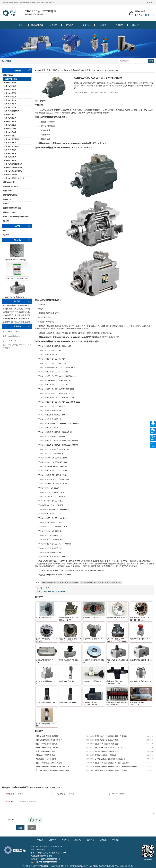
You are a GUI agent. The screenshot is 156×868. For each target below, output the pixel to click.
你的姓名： (11, 794)
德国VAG (6, 204)
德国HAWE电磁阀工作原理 (46, 744)
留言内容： (11, 802)
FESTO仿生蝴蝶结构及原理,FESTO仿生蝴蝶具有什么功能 (18, 305)
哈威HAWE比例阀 (10, 83)
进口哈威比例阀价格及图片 (46, 759)
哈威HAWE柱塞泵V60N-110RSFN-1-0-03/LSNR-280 (97, 70)
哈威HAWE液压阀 (10, 93)
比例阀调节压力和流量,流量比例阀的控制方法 (18, 315)
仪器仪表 (6, 235)
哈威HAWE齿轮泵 (10, 125)
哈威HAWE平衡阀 (10, 107)
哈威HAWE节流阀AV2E (68, 681)
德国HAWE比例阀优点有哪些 (47, 748)
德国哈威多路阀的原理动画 (106, 755)
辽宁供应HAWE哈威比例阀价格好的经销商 (52, 770)
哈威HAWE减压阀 (10, 122)
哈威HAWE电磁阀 (10, 86)
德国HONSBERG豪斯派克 (12, 208)
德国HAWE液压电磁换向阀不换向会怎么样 (112, 763)
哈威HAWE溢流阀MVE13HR (55, 592)
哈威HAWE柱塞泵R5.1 (45, 618)
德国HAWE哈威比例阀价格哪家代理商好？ (52, 767)
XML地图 (149, 2)
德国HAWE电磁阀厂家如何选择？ (49, 740)
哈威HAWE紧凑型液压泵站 (13, 171)
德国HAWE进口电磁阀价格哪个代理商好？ (112, 736)
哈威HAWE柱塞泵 (11, 79)
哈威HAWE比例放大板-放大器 (14, 178)
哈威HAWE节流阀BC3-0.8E (141, 681)
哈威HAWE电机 (9, 136)
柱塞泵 (51, 110)
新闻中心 (86, 25)
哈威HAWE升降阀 (10, 157)
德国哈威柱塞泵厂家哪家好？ (107, 751)
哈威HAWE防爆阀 (10, 143)
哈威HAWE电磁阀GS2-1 (45, 702)
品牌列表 (53, 25)
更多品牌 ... (7, 221)
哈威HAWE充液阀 (10, 161)
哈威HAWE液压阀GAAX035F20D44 (90, 704)
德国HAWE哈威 (37, 25)
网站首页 (40, 840)
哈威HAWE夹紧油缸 (11, 175)
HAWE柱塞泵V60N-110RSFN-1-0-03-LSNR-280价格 (60, 582)
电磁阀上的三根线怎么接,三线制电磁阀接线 (18, 309)
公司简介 (103, 25)
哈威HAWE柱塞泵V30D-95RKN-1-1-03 (69, 619)
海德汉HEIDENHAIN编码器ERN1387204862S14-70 (17, 260)
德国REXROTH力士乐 (10, 186)
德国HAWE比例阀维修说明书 (47, 736)
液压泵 (134, 110)
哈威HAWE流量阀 (10, 153)
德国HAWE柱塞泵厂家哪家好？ (107, 744)
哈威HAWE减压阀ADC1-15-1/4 (17, 297)
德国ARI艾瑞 (7, 199)
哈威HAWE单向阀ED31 (69, 660)
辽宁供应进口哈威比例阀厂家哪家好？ (110, 759)
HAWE (42, 117)
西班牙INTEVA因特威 (10, 195)
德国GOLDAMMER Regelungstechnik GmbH (17, 217)
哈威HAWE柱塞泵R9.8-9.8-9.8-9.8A (46, 640)
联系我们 (136, 25)
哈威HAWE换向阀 (10, 90)
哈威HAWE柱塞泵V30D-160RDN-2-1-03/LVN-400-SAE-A (117, 640)
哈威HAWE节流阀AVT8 (92, 681)
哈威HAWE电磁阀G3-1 (68, 702)
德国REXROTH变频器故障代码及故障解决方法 (18, 312)
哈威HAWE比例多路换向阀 (13, 164)
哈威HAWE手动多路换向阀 (13, 168)
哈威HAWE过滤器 (10, 129)
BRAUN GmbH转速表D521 (17, 278)
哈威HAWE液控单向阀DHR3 (44, 661)
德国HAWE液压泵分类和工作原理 (49, 763)
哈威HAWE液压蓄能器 (12, 139)
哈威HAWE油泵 (9, 114)
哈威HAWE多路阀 (10, 104)
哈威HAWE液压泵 (10, 100)
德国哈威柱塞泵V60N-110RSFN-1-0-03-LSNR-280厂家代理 (101, 582)
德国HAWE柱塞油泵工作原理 (107, 740)
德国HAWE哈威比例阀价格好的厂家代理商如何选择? (116, 767)
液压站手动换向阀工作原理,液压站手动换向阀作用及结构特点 (18, 322)
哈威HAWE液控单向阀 (12, 111)
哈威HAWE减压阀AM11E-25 (46, 682)
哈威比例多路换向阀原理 (45, 751)
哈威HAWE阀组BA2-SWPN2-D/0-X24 (115, 682)
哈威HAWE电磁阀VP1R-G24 (45, 725)
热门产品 (17, 240)
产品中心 (70, 25)
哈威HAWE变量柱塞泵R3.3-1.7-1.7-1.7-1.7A (70, 640)
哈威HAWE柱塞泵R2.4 (92, 618)
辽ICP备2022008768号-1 (50, 859)
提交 (20, 828)
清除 (32, 828)
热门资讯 (17, 301)
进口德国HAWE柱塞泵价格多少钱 (108, 748)
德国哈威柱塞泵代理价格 (45, 755)
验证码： (12, 820)
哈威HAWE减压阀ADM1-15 (141, 660)
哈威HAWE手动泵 (10, 132)
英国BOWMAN (8, 191)
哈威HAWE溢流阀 (10, 97)
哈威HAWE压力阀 (10, 118)
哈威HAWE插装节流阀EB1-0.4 (94, 661)
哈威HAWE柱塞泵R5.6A (92, 639)
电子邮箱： (113, 794)
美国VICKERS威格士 (10, 182)
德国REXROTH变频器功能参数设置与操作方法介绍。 (18, 319)
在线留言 (119, 25)
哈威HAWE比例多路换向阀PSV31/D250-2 (117, 704)
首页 (20, 25)
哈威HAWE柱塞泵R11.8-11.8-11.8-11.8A (140, 619)
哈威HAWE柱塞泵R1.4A (116, 618)
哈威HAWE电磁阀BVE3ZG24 (137, 704)
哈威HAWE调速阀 (10, 150)
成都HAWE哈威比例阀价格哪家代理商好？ (112, 770)
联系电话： (62, 794)
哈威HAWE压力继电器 (12, 146)
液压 (4, 231)
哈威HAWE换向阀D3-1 (139, 639)
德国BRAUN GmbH (9, 212)
